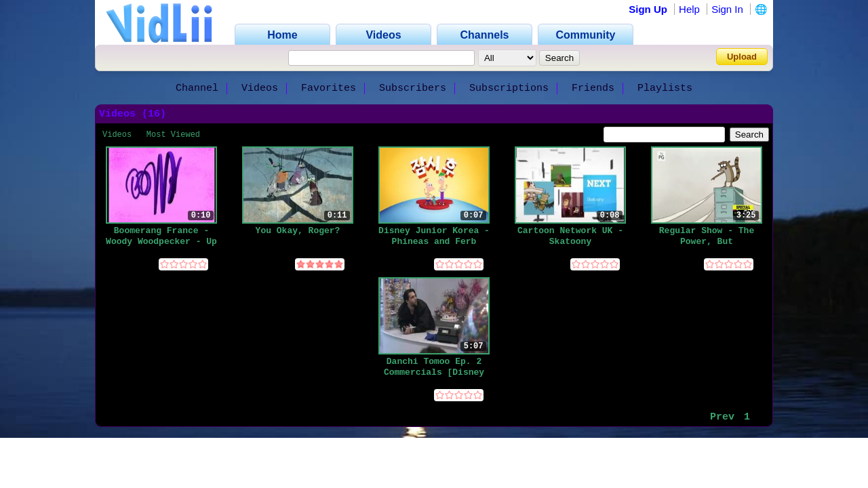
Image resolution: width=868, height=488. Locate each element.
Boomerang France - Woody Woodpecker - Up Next (161, 236)
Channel (197, 88)
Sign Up (648, 9)
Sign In (727, 9)
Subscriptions (509, 88)
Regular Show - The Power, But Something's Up (707, 236)
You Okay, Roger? (298, 231)
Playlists (665, 88)
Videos (260, 88)
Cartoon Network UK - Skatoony (570, 236)
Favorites (329, 88)
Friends (593, 88)
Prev (722, 417)
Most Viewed (173, 135)
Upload (742, 57)
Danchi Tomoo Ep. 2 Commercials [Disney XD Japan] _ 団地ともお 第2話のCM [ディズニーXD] (434, 367)
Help (689, 9)
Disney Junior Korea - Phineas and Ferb (434, 236)
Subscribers (413, 88)
